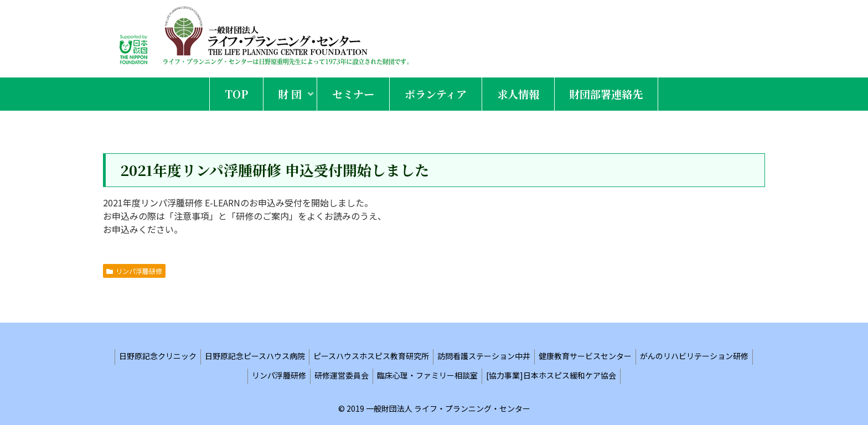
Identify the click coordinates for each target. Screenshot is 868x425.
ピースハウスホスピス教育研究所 (371, 356)
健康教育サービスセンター (585, 356)
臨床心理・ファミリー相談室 (427, 375)
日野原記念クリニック (158, 356)
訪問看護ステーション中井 (484, 356)
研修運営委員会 (342, 375)
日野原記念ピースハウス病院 (255, 356)
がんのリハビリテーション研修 (694, 356)
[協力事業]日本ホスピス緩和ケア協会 (551, 375)
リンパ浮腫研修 (134, 271)
